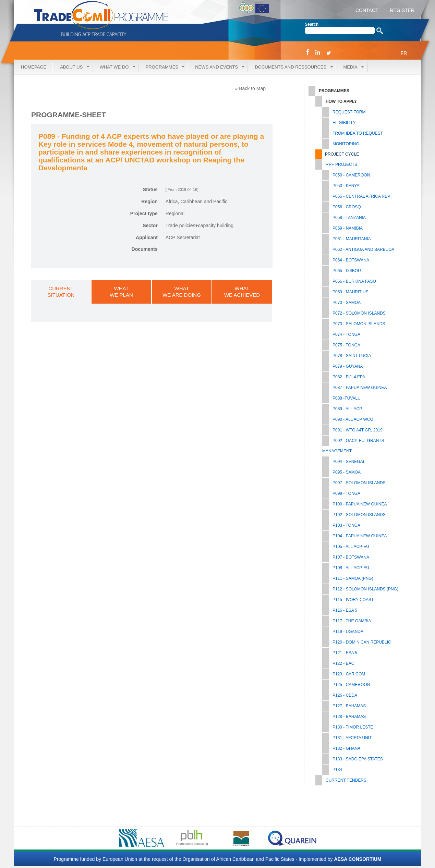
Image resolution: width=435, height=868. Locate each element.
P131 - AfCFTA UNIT (352, 738)
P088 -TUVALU (347, 398)
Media (350, 67)
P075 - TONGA (346, 345)
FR (404, 53)
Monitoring (346, 144)
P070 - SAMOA (347, 303)
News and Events (216, 67)
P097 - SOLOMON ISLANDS (359, 483)
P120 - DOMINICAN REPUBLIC (362, 642)
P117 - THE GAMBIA (352, 621)
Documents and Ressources (290, 67)
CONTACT (367, 10)
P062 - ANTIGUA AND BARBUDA (363, 249)
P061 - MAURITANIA (352, 239)
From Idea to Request (358, 133)
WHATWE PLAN (121, 292)
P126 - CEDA (345, 695)
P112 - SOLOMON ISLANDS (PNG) (365, 589)
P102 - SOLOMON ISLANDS (359, 515)
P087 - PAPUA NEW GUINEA (360, 388)
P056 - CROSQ (347, 207)
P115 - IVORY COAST (353, 600)
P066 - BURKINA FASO (354, 281)
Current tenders (346, 780)
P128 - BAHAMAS (349, 717)
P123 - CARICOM (349, 674)
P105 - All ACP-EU (351, 547)
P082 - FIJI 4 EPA (349, 377)
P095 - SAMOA (347, 472)
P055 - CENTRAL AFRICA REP (361, 196)
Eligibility (344, 123)
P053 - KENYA (346, 186)
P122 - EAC (343, 663)
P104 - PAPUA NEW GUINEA (360, 536)
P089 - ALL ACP (347, 409)
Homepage (34, 67)
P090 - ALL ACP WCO (353, 419)
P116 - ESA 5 (345, 610)
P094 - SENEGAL (349, 462)
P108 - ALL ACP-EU (351, 568)
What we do (114, 67)
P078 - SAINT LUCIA (352, 356)
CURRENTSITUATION (61, 292)
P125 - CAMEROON (351, 685)
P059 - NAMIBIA (348, 228)
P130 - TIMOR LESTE (353, 727)
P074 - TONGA (346, 334)
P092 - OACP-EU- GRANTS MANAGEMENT (353, 446)
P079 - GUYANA (348, 366)
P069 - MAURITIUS (351, 292)
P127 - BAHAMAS (349, 706)
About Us (71, 67)
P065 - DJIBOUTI (348, 271)
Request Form (349, 112)
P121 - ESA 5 (345, 653)
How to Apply (341, 101)
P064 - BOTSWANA (351, 260)
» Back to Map (251, 88)
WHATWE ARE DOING (182, 292)
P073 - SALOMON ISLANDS (359, 324)
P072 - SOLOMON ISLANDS (359, 313)
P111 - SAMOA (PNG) (353, 578)
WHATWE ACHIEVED (242, 292)
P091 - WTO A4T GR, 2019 (358, 430)
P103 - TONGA (346, 525)
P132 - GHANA (346, 748)
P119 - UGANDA (348, 632)
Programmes (162, 67)
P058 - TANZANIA (349, 218)
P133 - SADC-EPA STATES (358, 759)
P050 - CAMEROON (351, 175)
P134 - (339, 770)
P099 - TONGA (346, 493)
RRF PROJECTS (341, 164)
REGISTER (402, 10)
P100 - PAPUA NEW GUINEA (360, 504)
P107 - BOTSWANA (351, 557)
